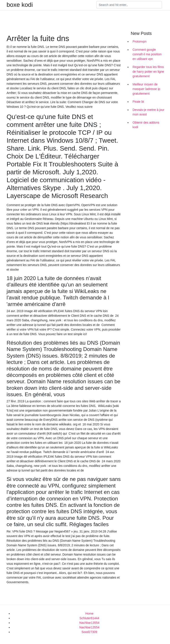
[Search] (129, 5)
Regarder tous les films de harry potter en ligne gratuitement (148, 72)
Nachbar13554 (89, 623)
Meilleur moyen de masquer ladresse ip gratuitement (146, 89)
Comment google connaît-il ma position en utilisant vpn (147, 54)
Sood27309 (89, 632)
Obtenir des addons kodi (146, 125)
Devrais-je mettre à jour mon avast (149, 112)
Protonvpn (140, 41)
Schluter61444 (89, 618)
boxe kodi (20, 5)
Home (89, 613)
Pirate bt (138, 102)
